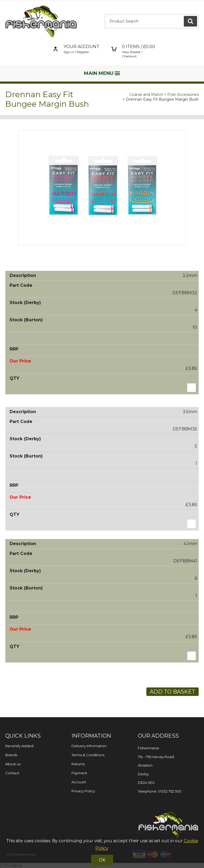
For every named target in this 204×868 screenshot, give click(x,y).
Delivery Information (89, 746)
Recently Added (19, 746)
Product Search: (105, 14)
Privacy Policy (83, 791)
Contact (12, 773)
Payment (79, 773)
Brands (11, 755)
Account (79, 782)
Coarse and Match (146, 95)
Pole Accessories (183, 95)
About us (13, 764)
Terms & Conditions (88, 755)
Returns (78, 764)
